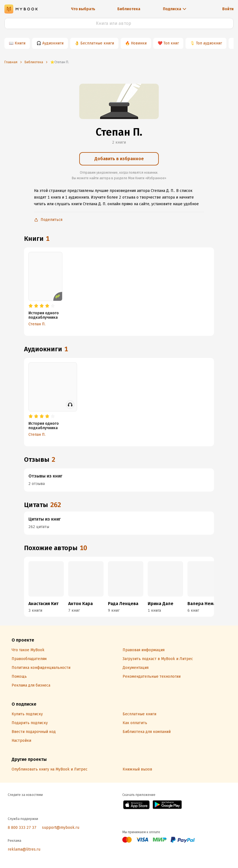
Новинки (139, 43)
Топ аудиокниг (209, 43)
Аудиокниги (53, 43)
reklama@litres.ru (24, 849)
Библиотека (129, 9)
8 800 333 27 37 (22, 828)
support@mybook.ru (61, 828)
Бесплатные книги (97, 43)
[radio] (31, 306)
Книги (20, 43)
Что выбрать (83, 9)
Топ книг (171, 43)
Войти (228, 9)
